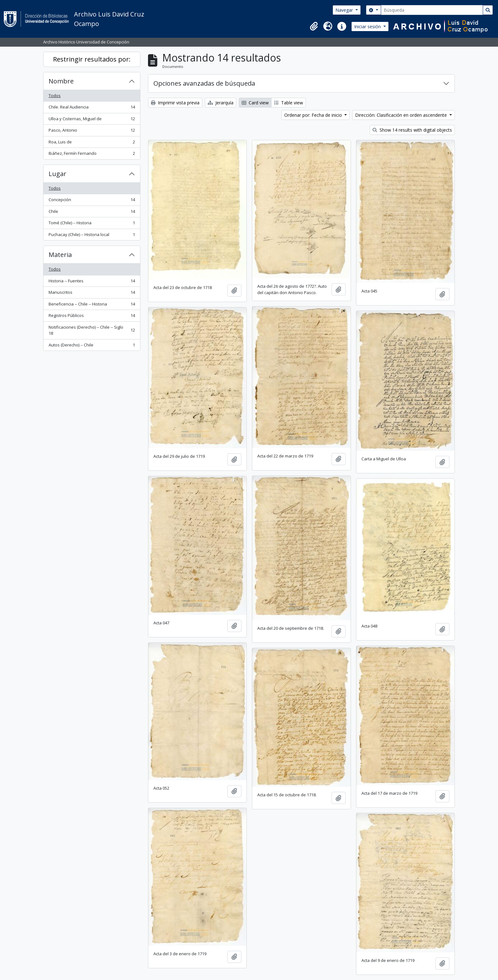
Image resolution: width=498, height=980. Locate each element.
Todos (55, 95)
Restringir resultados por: (92, 59)
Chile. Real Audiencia (92, 108)
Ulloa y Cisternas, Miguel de (92, 120)
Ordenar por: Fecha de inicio (314, 115)
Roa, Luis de (92, 143)
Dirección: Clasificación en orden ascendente (402, 115)
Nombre (61, 81)
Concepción (92, 201)
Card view (255, 103)
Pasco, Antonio (92, 132)
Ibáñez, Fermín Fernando (92, 155)
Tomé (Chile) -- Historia (92, 224)
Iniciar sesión (368, 26)
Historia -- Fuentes (92, 282)
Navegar (345, 10)
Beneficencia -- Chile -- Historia (92, 305)
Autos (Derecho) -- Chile (92, 346)
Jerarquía (221, 103)
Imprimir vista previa (175, 103)
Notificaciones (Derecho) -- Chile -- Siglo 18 (92, 330)
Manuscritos (92, 294)
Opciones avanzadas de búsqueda (204, 83)
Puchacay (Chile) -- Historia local (92, 236)
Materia (60, 255)
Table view (289, 103)
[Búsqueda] (432, 10)
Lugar (57, 174)
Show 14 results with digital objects (412, 130)
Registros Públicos (92, 317)
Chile (92, 213)
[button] (314, 26)
